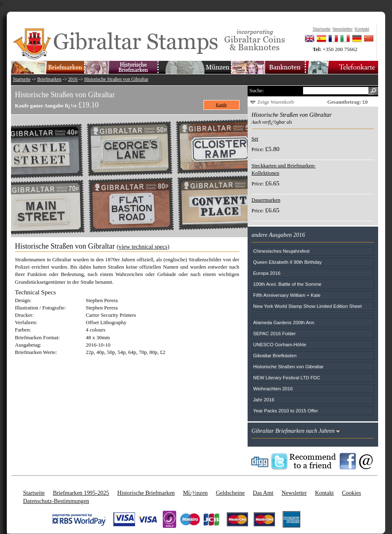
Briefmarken (49, 79)
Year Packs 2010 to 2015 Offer (286, 411)
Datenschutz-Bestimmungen (56, 501)
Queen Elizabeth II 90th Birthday (288, 262)
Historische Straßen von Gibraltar (116, 79)
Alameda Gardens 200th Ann (284, 322)
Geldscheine (230, 493)
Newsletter (294, 493)
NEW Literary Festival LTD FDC (287, 377)
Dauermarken (266, 200)
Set (255, 139)
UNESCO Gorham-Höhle (280, 344)
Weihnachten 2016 (273, 388)
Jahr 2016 (264, 399)
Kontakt (324, 493)
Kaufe (221, 105)
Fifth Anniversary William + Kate (287, 295)
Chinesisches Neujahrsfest (281, 251)
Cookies (351, 493)
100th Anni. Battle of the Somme (288, 284)
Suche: (257, 90)
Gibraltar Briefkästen (275, 355)
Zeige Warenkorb (276, 102)
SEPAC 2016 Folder (275, 333)
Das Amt (263, 493)
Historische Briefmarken (146, 493)
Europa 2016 (267, 273)
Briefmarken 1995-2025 (81, 493)
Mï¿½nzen (195, 493)
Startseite (22, 79)
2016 (73, 79)
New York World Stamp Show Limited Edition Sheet (308, 306)
